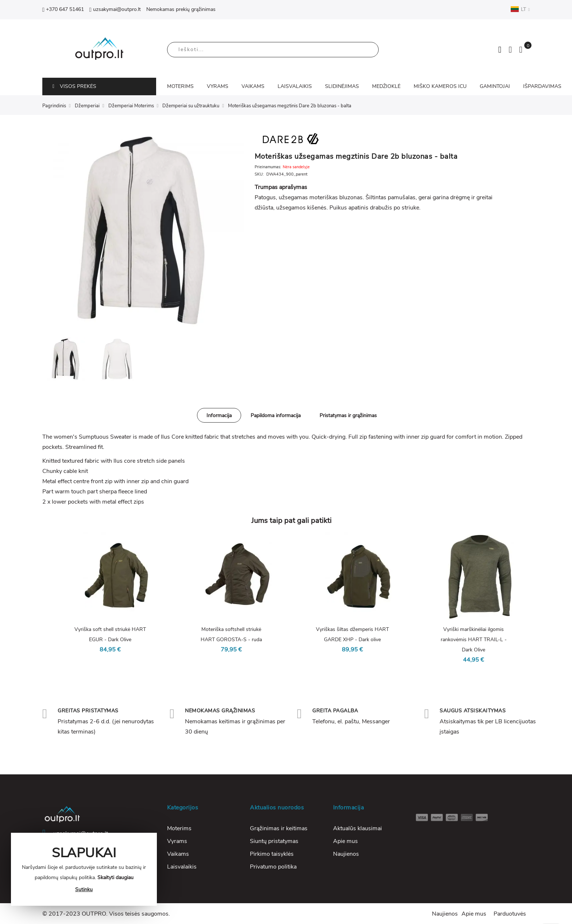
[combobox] (273, 50)
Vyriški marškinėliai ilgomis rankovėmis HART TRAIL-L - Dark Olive (474, 640)
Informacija (219, 415)
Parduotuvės (510, 914)
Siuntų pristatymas (274, 841)
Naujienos (346, 854)
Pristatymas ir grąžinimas (348, 415)
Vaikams (178, 854)
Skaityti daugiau (115, 877)
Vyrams (177, 841)
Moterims (179, 828)
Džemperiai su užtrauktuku (191, 106)
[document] (84, 869)
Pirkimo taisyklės (272, 854)
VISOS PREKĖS (74, 86)
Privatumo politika (273, 867)
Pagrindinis (54, 106)
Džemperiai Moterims (131, 106)
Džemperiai (87, 106)
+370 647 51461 (63, 9)
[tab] (219, 415)
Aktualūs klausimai (357, 828)
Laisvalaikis (182, 867)
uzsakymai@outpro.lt (115, 9)
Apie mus (345, 841)
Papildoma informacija (276, 415)
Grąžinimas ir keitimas (279, 828)
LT (520, 9)
